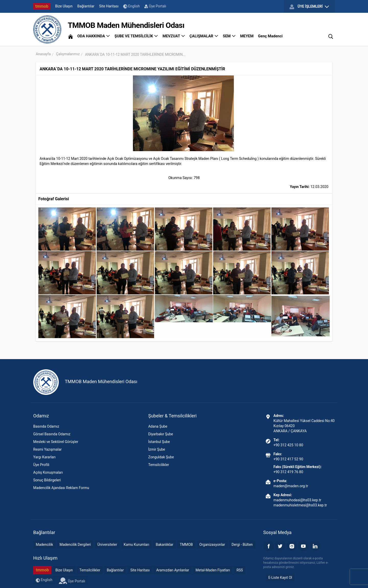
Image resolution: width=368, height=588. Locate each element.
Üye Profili (41, 465)
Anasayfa (43, 54)
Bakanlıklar (164, 545)
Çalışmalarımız (68, 54)
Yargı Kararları (44, 457)
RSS (240, 570)
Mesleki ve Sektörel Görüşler (56, 442)
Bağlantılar (86, 6)
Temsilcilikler (159, 465)
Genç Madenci (270, 36)
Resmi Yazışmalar (47, 449)
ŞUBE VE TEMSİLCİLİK (136, 36)
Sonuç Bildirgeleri (47, 480)
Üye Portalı (155, 6)
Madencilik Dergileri (75, 545)
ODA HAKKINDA (94, 36)
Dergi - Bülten (242, 545)
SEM (229, 36)
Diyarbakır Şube (161, 434)
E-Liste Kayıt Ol (280, 578)
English (131, 6)
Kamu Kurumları (136, 545)
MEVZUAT (174, 36)
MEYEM (247, 36)
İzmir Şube (157, 449)
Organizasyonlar (212, 545)
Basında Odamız (46, 426)
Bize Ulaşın (64, 6)
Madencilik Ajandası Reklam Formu (61, 488)
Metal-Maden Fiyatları (213, 570)
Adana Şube (158, 426)
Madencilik (44, 545)
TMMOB (186, 545)
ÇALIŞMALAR (204, 36)
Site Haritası (109, 6)
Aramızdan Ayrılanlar (173, 570)
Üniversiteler (107, 545)
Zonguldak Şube (161, 457)
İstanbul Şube (159, 442)
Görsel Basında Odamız (52, 434)
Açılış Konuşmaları (48, 472)
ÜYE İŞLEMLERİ (309, 7)
